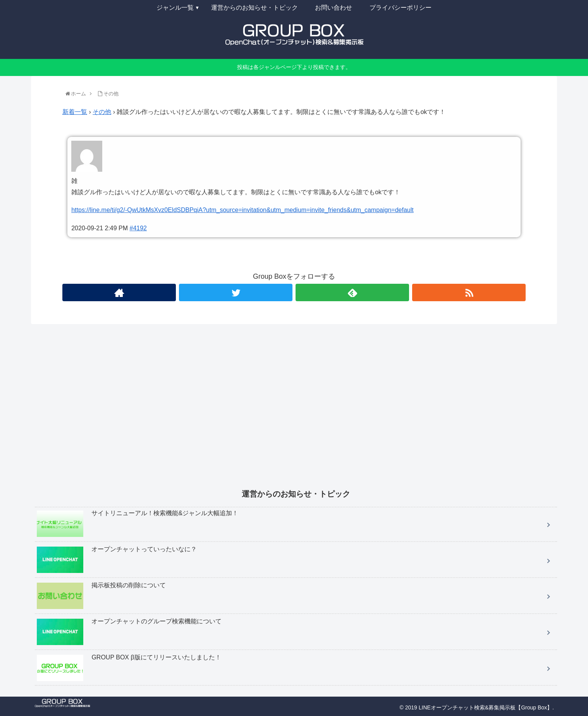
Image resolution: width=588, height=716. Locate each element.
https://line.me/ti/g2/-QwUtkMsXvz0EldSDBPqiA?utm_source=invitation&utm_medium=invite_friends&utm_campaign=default (242, 210)
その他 (102, 112)
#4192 (138, 228)
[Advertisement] (267, 412)
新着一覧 (75, 112)
